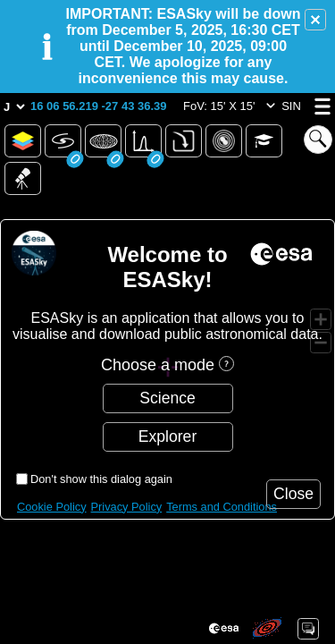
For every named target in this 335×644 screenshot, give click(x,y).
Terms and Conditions (222, 507)
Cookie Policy (52, 507)
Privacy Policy (127, 507)
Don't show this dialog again (101, 479)
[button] (315, 20)
